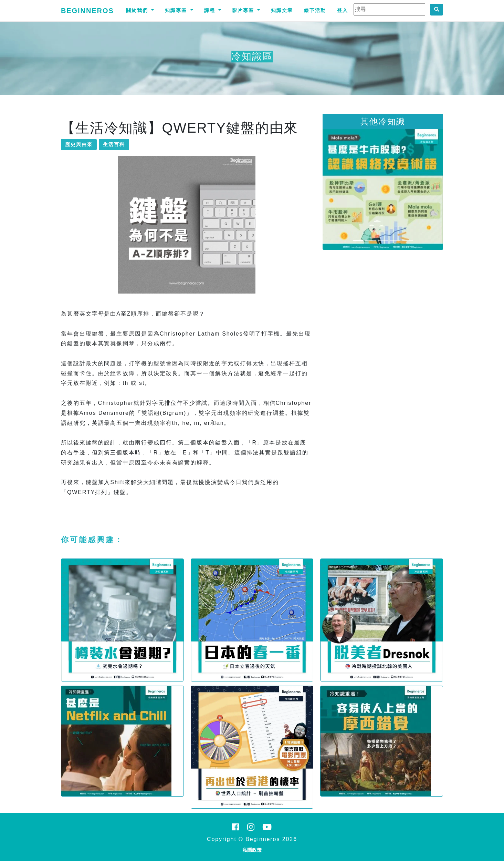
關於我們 (138, 10)
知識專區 (177, 10)
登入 (343, 10)
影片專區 (244, 10)
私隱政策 (252, 850)
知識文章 (282, 10)
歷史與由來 (79, 144)
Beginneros (87, 11)
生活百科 (114, 144)
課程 (211, 10)
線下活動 (315, 10)
